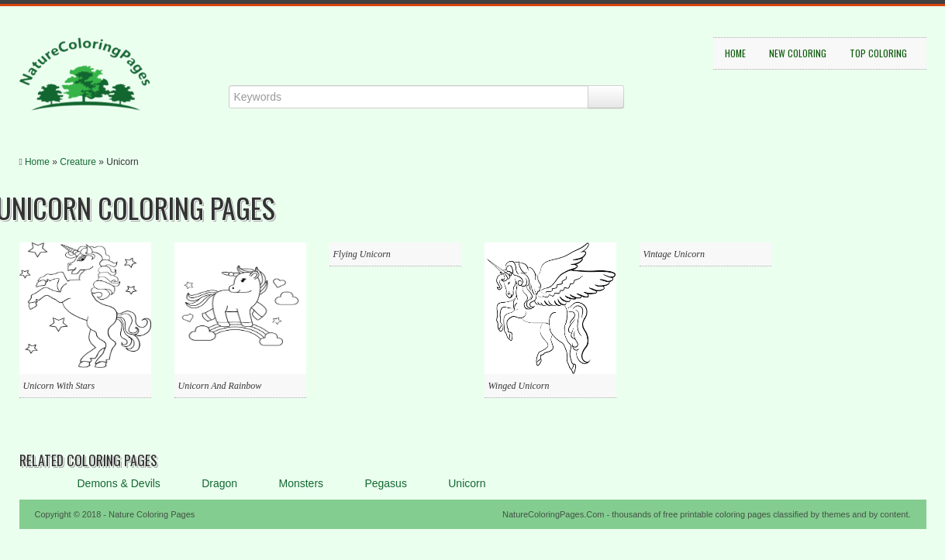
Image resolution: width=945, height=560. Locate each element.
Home (735, 53)
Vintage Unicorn (674, 254)
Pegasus (385, 483)
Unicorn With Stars (59, 386)
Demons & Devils (119, 483)
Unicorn (467, 483)
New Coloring (798, 53)
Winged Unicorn (519, 386)
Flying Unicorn (362, 254)
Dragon (219, 483)
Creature (78, 162)
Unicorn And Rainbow (220, 386)
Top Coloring (878, 53)
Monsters (301, 483)
